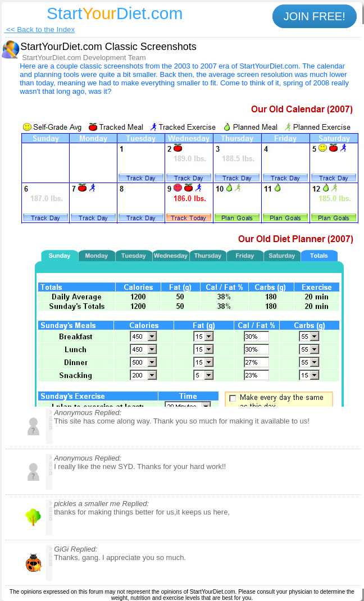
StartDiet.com (115, 13)
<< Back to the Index (39, 29)
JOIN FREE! (315, 16)
